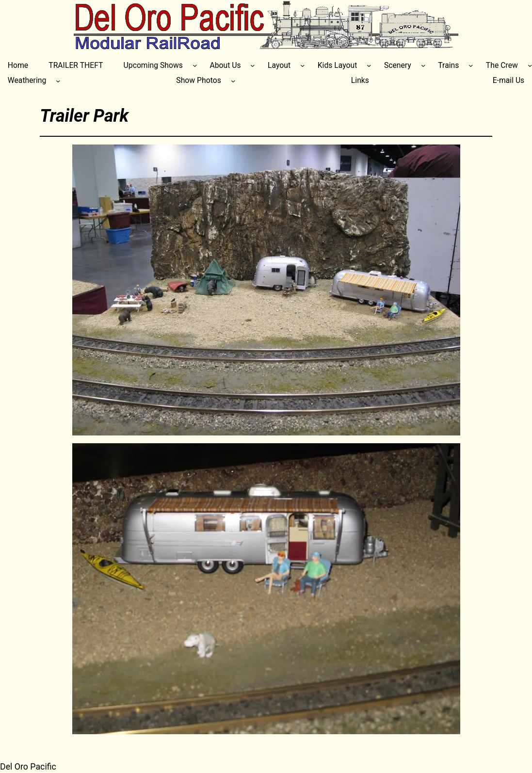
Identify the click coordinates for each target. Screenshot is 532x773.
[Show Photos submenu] (233, 81)
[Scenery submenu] (423, 65)
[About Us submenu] (252, 65)
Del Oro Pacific (28, 767)
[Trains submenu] (471, 65)
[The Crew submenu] (530, 65)
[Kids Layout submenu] (369, 65)
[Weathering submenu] (58, 81)
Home (18, 65)
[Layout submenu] (302, 65)
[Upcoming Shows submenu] (195, 65)
